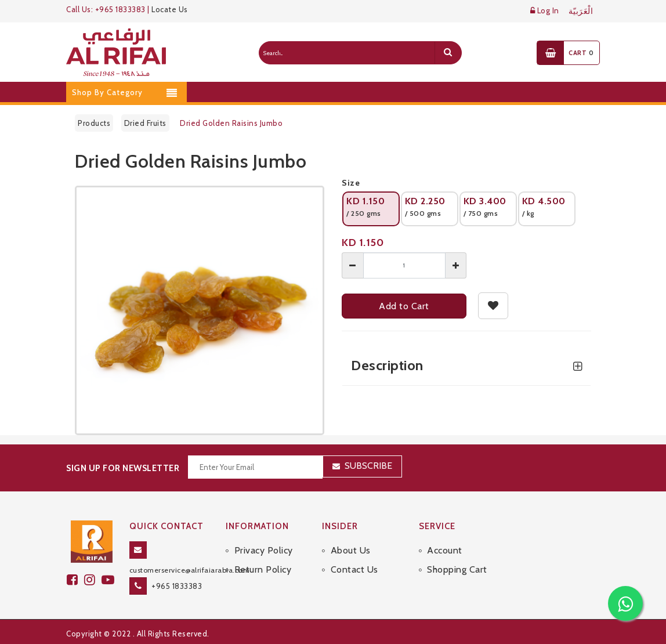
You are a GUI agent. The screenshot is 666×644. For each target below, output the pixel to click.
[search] (448, 53)
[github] (93, 580)
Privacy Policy (264, 550)
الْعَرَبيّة (581, 11)
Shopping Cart (457, 569)
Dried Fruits (145, 123)
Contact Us (354, 569)
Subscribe (368, 466)
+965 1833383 (177, 586)
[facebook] (75, 580)
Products (94, 123)
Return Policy (263, 569)
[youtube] (110, 580)
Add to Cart (404, 306)
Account (445, 550)
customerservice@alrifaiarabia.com (190, 570)
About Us (351, 550)
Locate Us (170, 9)
